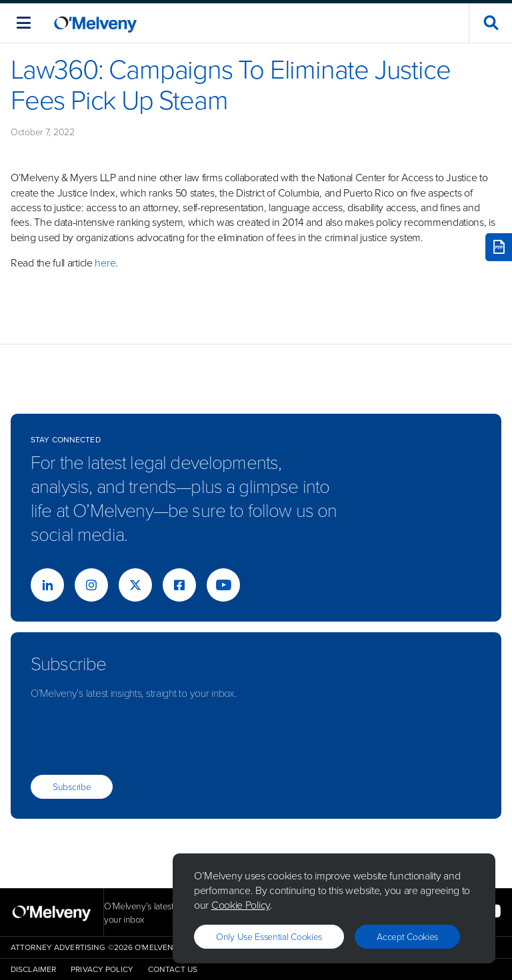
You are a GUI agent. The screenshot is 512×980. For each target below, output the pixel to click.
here (105, 262)
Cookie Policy (241, 905)
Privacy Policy (102, 969)
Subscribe (72, 786)
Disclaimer (33, 969)
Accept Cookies (407, 936)
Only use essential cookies (269, 936)
